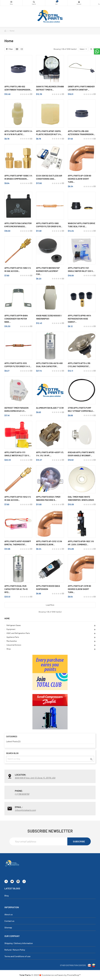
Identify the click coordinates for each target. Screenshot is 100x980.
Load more (50, 605)
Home (7, 618)
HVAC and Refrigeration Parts (18, 633)
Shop (9, 649)
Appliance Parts (13, 637)
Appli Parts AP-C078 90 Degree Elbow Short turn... (79, 589)
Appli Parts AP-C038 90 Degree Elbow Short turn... (79, 179)
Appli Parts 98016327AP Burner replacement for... (48, 271)
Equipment (11, 629)
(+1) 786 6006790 (22, 794)
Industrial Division (14, 645)
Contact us (9, 921)
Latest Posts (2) (13, 741)
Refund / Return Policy (15, 950)
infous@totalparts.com (25, 810)
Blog (7, 896)
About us (9, 914)
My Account (79, 2)
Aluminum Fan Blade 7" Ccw (50, 408)
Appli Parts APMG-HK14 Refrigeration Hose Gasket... (79, 319)
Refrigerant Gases (14, 625)
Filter (9, 49)
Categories (11, 2)
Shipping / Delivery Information (19, 943)
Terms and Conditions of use (17, 956)
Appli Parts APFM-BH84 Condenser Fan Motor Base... (16, 319)
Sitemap (8, 927)
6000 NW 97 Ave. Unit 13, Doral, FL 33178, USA (35, 778)
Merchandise (12, 641)
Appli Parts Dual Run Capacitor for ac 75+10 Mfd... (16, 589)
